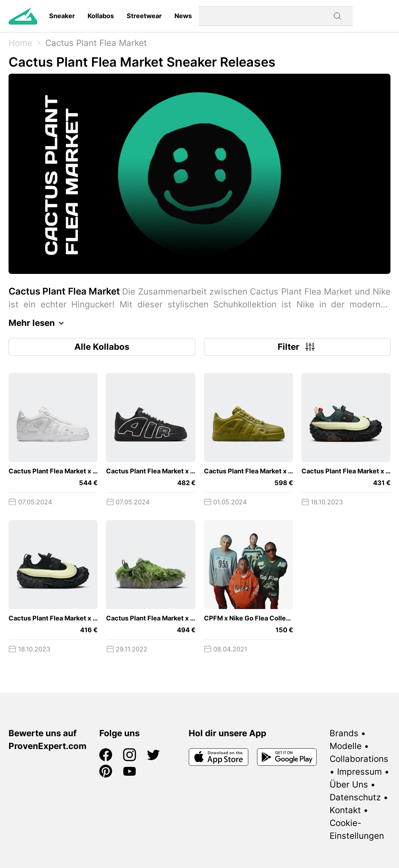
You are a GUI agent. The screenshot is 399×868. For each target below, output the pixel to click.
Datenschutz (355, 797)
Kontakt (345, 810)
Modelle (346, 746)
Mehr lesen (38, 323)
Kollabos (101, 16)
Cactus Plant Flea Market (96, 43)
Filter (297, 347)
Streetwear (144, 16)
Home (20, 43)
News (183, 16)
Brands (344, 733)
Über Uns (349, 784)
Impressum (359, 772)
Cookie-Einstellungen (357, 829)
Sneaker (62, 16)
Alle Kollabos (102, 347)
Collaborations (359, 759)
